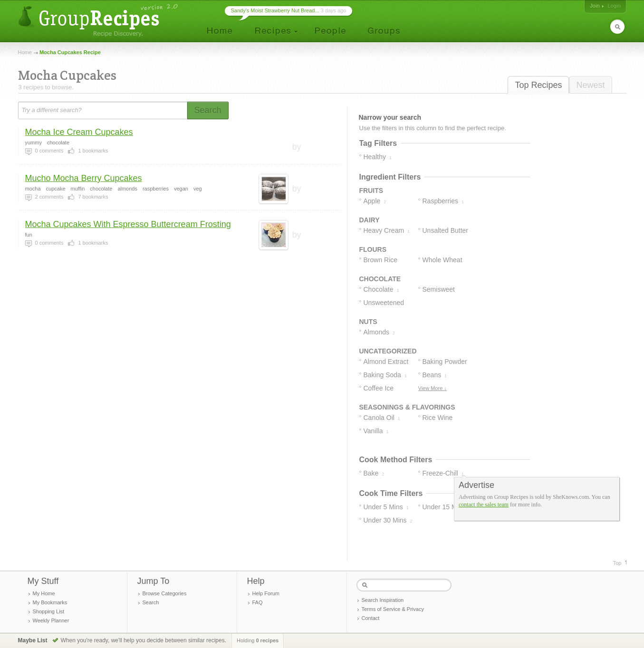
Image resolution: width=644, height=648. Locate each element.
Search (151, 602)
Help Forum (266, 593)
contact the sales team (484, 505)
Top (617, 563)
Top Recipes (538, 85)
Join (595, 6)
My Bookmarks (50, 602)
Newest (590, 85)
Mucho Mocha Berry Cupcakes (84, 178)
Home (25, 52)
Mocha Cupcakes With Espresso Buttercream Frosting (128, 224)
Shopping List (49, 611)
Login (614, 6)
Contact (371, 618)
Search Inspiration (383, 600)
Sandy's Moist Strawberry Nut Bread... (275, 10)
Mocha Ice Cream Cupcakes (79, 132)
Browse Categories (165, 593)
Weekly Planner (51, 620)
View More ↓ (433, 388)
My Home (44, 593)
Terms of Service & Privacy (393, 609)
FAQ (258, 602)
